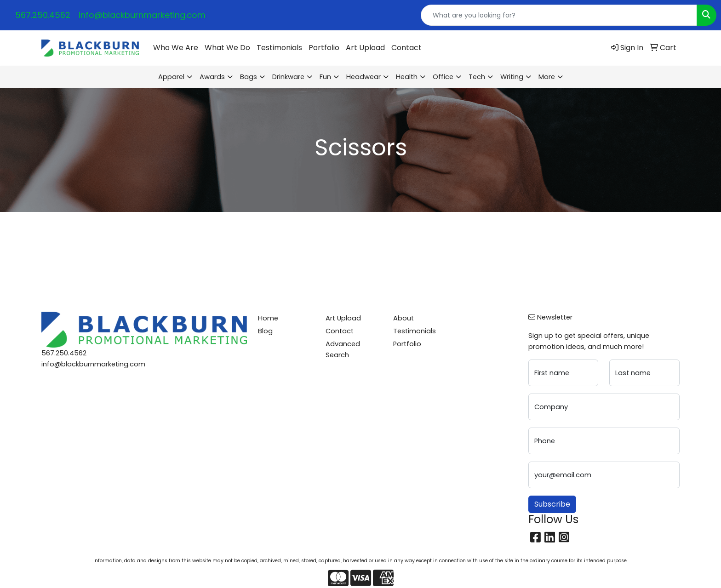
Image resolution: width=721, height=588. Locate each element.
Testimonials (279, 48)
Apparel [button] (171, 77)
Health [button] (407, 77)
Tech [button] (477, 77)
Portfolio (324, 48)
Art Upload (365, 48)
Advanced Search (343, 349)
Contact (406, 48)
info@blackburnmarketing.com (142, 15)
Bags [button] (249, 77)
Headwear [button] (363, 77)
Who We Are (176, 48)
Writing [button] (512, 77)
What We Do (227, 48)
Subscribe (552, 504)
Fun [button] (325, 77)
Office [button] (443, 77)
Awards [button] (212, 77)
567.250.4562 (43, 15)
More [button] (547, 77)
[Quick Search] (559, 15)
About (403, 318)
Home (268, 318)
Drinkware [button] (288, 77)
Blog (265, 331)
